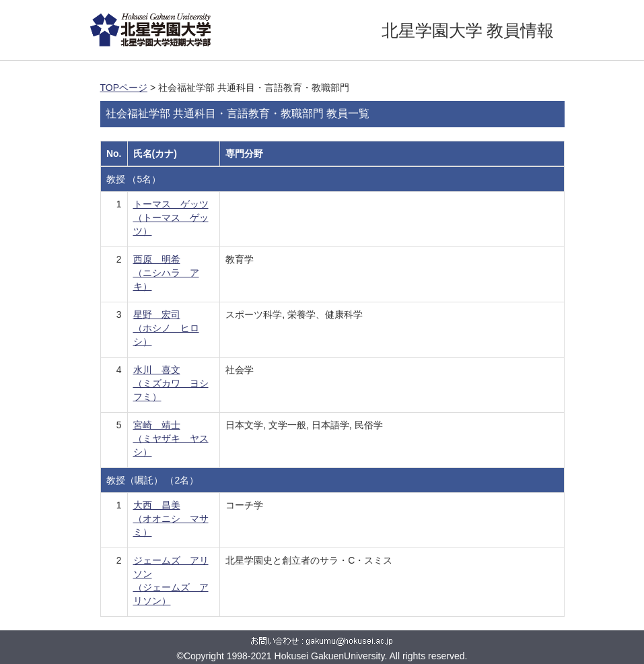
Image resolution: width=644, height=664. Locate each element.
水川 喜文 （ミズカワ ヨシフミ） (171, 383)
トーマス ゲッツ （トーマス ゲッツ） (171, 218)
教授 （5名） (134, 179)
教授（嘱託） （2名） (153, 480)
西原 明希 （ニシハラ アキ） (166, 273)
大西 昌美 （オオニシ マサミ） (171, 519)
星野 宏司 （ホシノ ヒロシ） (166, 328)
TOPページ (124, 88)
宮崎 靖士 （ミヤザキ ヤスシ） (171, 438)
